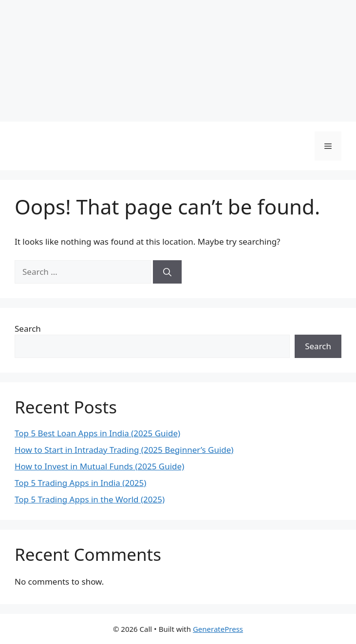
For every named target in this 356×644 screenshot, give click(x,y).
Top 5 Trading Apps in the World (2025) (90, 499)
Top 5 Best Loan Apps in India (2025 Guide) (97, 433)
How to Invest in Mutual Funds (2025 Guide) (99, 466)
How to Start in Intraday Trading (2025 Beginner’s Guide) (124, 450)
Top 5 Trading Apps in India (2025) (80, 483)
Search (28, 329)
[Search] (167, 272)
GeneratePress (218, 629)
